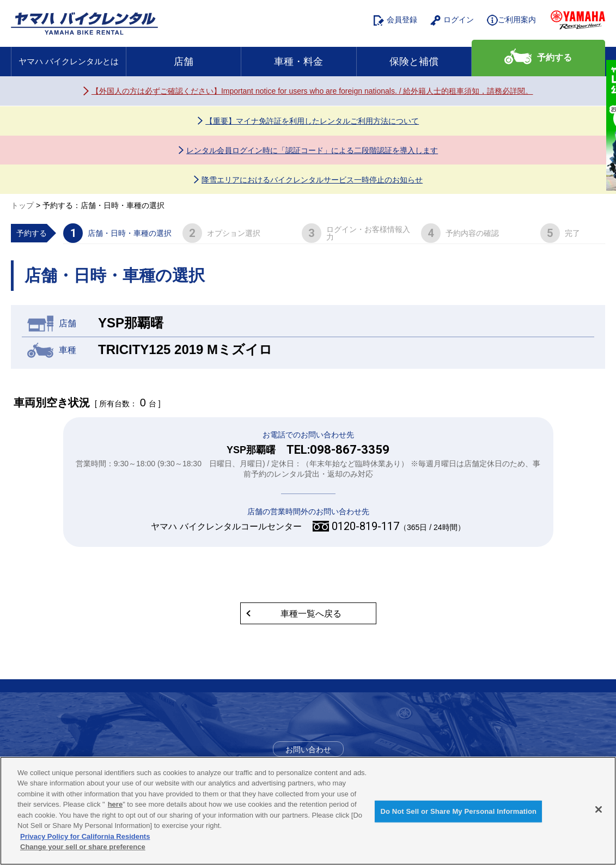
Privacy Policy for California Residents (85, 836)
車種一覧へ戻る (311, 614)
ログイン (452, 20)
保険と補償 (414, 62)
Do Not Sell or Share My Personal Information (458, 811)
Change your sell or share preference (83, 847)
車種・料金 (298, 62)
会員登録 (395, 20)
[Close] (599, 809)
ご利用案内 (511, 20)
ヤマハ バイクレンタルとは (69, 61)
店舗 (184, 62)
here (115, 804)
